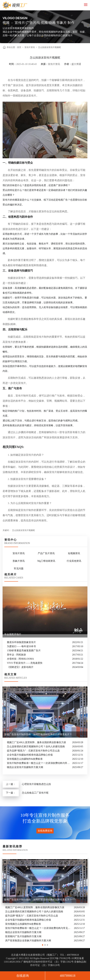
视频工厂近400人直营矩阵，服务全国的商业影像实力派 (36, 742)
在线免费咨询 (45, 831)
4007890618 (68, 976)
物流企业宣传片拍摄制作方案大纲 (25, 767)
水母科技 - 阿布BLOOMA (20, 659)
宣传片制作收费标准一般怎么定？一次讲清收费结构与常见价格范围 (39, 763)
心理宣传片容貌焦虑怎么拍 (36, 784)
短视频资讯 (74, 553)
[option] (45, 900)
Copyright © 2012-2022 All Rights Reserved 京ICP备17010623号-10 (40, 958)
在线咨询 (23, 976)
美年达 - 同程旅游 (16, 655)
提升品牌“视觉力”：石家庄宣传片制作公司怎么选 (33, 751)
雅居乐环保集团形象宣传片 (21, 642)
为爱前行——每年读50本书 (21, 646)
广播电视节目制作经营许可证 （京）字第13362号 (47, 962)
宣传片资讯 (30, 47)
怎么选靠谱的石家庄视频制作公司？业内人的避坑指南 (36, 747)
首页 (19, 47)
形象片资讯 (19, 561)
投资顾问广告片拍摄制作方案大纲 (23, 937)
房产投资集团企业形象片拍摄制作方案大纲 (28, 941)
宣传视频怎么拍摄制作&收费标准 (25, 759)
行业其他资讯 (74, 561)
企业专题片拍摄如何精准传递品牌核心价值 (30, 755)
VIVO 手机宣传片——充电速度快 (25, 663)
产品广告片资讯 (46, 553)
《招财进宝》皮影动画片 (20, 667)
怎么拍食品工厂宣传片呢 (35, 793)
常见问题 (19, 569)
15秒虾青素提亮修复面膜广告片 (24, 651)
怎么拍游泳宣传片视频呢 (49, 47)
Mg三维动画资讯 (46, 561)
